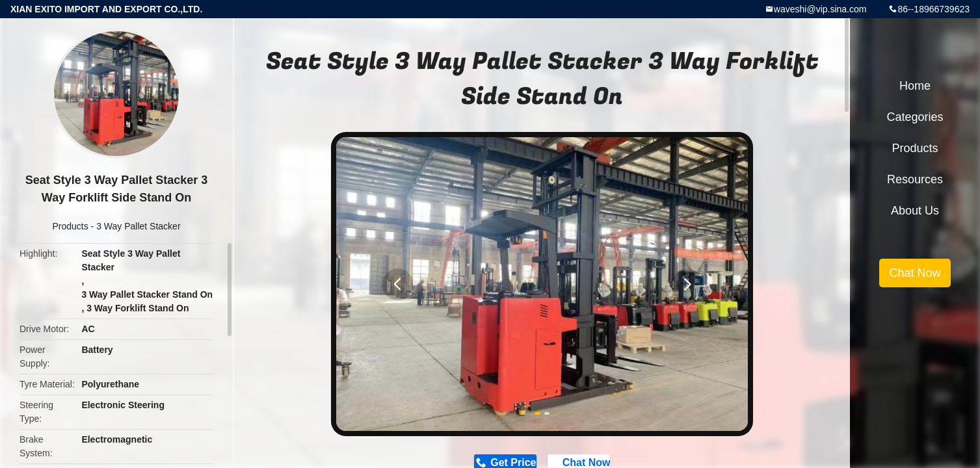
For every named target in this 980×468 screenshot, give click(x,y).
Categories (915, 117)
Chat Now (915, 273)
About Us (915, 211)
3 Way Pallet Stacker (138, 226)
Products (70, 226)
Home (915, 86)
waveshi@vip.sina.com (820, 9)
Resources (915, 179)
